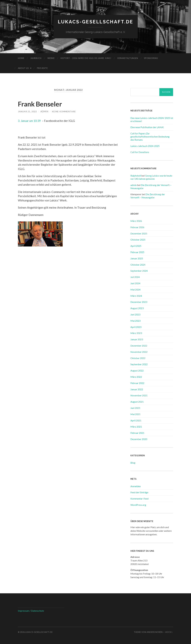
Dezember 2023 (139, 302)
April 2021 (136, 420)
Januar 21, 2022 (27, 111)
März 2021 (136, 427)
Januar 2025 (137, 258)
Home (21, 58)
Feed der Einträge (139, 492)
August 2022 (137, 370)
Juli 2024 (135, 277)
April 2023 (136, 327)
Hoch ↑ (169, 632)
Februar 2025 (137, 252)
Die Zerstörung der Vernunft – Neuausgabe (148, 196)
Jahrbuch (36, 58)
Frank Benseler (41, 104)
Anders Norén (155, 632)
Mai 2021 (135, 414)
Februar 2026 (137, 227)
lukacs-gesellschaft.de (96, 22)
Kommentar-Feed (139, 499)
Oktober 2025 (138, 240)
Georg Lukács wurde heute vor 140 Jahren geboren (151, 177)
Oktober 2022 (138, 358)
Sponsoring (151, 58)
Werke (51, 58)
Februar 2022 (137, 383)
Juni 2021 (135, 408)
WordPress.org (138, 505)
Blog (133, 462)
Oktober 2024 (138, 264)
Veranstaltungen (128, 58)
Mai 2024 (135, 289)
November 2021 (139, 395)
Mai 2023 (135, 321)
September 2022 (139, 364)
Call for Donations (140, 152)
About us (23, 68)
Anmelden (136, 486)
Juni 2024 (135, 283)
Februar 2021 (137, 433)
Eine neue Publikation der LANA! (147, 127)
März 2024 (136, 296)
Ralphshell (136, 176)
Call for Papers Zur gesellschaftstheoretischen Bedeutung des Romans (150, 136)
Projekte (42, 68)
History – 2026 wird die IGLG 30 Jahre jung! (86, 58)
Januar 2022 (137, 389)
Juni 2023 (135, 314)
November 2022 (139, 352)
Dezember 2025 (139, 233)
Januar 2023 (137, 339)
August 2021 (137, 401)
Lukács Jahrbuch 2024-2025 (145, 146)
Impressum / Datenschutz (31, 611)
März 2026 (136, 221)
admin (44, 111)
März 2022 (136, 377)
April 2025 (136, 246)
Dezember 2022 (139, 345)
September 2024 (139, 271)
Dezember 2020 (139, 439)
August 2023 (137, 308)
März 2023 (136, 333)
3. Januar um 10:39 (29, 121)
